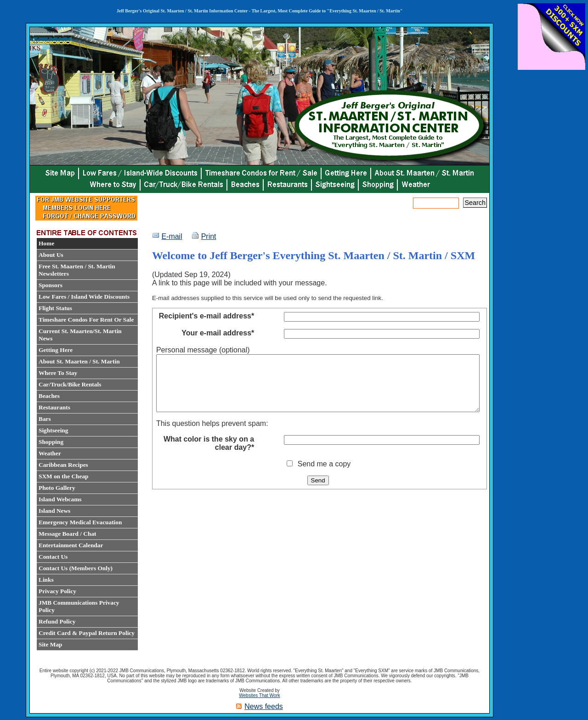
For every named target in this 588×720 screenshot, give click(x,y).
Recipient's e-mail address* (206, 316)
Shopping (51, 442)
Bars (45, 419)
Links (46, 580)
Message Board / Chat (68, 534)
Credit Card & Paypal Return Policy (87, 633)
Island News (54, 511)
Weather (50, 453)
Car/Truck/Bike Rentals (70, 384)
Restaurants (54, 407)
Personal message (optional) (203, 350)
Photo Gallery (57, 488)
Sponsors (51, 285)
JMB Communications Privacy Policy (79, 606)
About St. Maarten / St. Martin (79, 361)
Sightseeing (53, 430)
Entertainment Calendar (71, 545)
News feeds (264, 706)
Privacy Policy (57, 591)
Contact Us (53, 557)
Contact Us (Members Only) (76, 568)
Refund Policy (57, 621)
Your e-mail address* (218, 333)
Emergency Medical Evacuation (80, 522)
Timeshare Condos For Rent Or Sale (86, 320)
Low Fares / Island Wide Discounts (84, 297)
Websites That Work (259, 695)
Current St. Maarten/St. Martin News (80, 335)
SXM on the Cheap (64, 476)
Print (209, 236)
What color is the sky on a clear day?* (209, 454)
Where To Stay (58, 373)
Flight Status (55, 308)
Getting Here (56, 350)
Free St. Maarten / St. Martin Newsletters (77, 270)
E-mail (172, 236)
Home (46, 243)
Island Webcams (60, 499)
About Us (51, 255)
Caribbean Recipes (63, 465)
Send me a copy (324, 475)
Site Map (50, 644)
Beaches (49, 396)
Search (475, 203)
